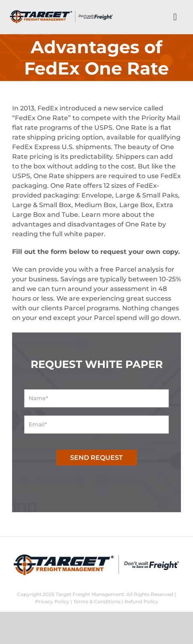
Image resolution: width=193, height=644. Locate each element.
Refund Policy (141, 601)
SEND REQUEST (96, 458)
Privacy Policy (52, 601)
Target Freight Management (90, 594)
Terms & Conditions (97, 601)
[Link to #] (175, 17)
